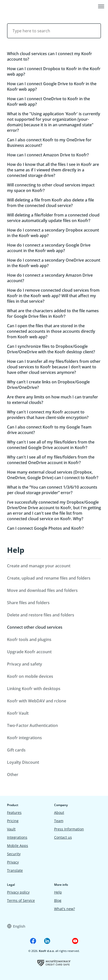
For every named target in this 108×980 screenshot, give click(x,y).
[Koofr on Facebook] (33, 941)
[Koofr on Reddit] (61, 941)
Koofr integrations (24, 738)
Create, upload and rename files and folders (49, 578)
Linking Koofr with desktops (34, 689)
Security (14, 854)
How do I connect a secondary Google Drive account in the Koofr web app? (49, 248)
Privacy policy (18, 892)
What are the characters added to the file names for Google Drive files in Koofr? (53, 313)
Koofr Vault (18, 713)
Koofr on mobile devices (30, 676)
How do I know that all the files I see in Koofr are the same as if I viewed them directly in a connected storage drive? (53, 170)
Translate (15, 870)
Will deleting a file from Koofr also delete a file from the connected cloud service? (50, 203)
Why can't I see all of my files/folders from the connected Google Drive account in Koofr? (51, 445)
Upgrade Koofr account (29, 652)
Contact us (63, 837)
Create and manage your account (39, 566)
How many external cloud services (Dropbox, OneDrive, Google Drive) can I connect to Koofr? (53, 475)
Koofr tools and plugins (29, 639)
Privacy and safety (25, 664)
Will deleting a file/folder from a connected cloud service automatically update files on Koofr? (53, 218)
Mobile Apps (18, 846)
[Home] (19, 7)
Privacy (13, 862)
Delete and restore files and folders (41, 615)
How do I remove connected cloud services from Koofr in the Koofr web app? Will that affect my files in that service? (53, 296)
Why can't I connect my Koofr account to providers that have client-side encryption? (48, 415)
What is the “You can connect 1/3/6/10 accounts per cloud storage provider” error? (52, 490)
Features (14, 812)
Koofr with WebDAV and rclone (37, 701)
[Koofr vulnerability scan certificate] (54, 963)
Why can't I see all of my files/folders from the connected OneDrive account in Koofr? (51, 460)
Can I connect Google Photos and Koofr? (45, 528)
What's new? (65, 909)
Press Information (69, 829)
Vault (11, 829)
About (59, 812)
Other (13, 775)
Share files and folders (28, 603)
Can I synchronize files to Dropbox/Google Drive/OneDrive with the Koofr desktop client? (51, 349)
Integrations (17, 837)
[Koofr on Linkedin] (47, 941)
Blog (58, 900)
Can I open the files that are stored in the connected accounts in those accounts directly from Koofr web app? (51, 331)
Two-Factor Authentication (32, 725)
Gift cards (16, 750)
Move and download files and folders (42, 590)
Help (16, 550)
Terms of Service (21, 900)
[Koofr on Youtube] (75, 941)
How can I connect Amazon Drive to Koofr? (48, 155)
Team (59, 821)
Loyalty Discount (23, 762)
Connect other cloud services (35, 627)
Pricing (13, 821)
